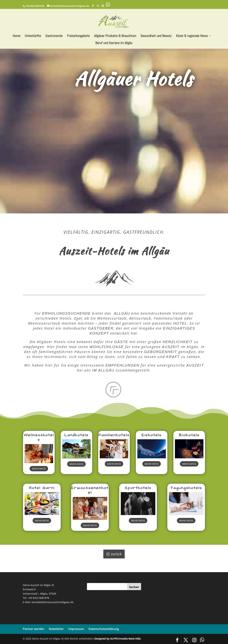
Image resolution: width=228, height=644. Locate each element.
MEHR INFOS (39, 469)
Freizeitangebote (78, 36)
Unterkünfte (33, 36)
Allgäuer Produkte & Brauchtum (115, 36)
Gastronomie (54, 36)
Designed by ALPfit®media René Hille (118, 639)
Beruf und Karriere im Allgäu (114, 43)
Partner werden (33, 629)
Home (16, 36)
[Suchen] (134, 587)
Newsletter (56, 629)
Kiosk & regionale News (192, 36)
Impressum (76, 629)
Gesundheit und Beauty (156, 36)
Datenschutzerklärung (104, 629)
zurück (116, 554)
